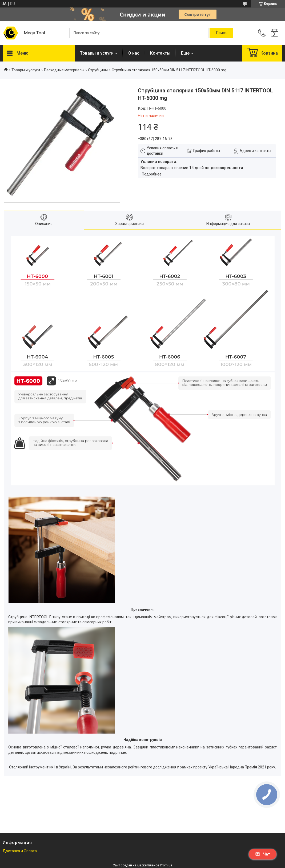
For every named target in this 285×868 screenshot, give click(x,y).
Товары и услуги (97, 53)
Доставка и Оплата (20, 851)
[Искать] (221, 33)
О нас (134, 53)
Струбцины (98, 70)
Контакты (160, 53)
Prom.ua (166, 865)
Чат (263, 854)
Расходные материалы (64, 70)
